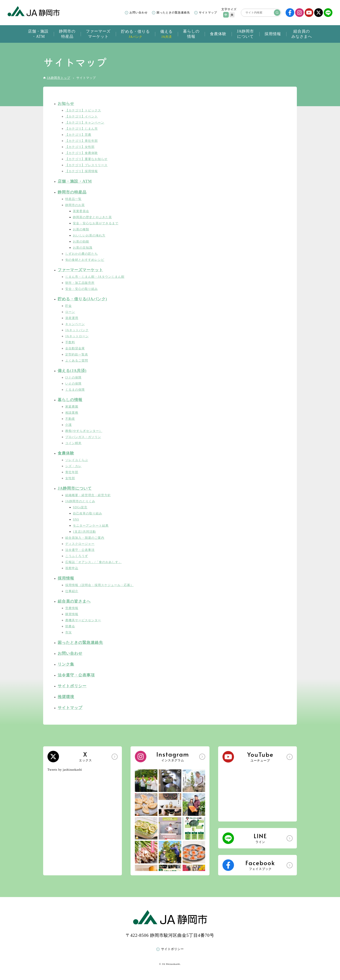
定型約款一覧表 (77, 354)
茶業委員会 (81, 211)
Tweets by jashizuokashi (65, 770)
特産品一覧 (73, 199)
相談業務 (72, 413)
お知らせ (66, 104)
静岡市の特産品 (72, 192)
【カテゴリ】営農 (78, 135)
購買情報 (72, 614)
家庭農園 (72, 407)
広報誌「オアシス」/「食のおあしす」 (93, 562)
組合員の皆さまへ (74, 601)
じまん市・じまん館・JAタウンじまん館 (95, 277)
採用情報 (66, 578)
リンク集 (66, 664)
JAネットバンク (77, 330)
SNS (76, 520)
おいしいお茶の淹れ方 (89, 235)
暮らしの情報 (70, 400)
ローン (70, 312)
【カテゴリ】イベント (82, 117)
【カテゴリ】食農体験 (82, 153)
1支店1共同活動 (84, 532)
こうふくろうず (77, 556)
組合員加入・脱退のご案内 (85, 538)
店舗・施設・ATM (75, 181)
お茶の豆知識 (83, 248)
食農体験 (66, 453)
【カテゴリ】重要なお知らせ (86, 159)
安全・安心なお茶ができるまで (96, 223)
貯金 (69, 306)
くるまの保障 (75, 390)
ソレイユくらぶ (77, 460)
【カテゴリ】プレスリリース (86, 165)
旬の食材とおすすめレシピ (85, 260)
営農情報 (72, 608)
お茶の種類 (81, 229)
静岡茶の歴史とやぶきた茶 (92, 217)
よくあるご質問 (77, 361)
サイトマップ (208, 12)
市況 (69, 632)
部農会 (70, 626)
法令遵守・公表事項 (80, 550)
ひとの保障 (73, 378)
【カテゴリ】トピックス (83, 110)
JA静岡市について (75, 488)
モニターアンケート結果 (91, 526)
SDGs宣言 (80, 507)
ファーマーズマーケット (80, 270)
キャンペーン (75, 324)
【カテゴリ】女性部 (80, 147)
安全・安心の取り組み (82, 289)
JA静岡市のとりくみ (80, 501)
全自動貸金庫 (75, 348)
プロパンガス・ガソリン (83, 437)
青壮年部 (72, 472)
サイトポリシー (72, 686)
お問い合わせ (139, 12)
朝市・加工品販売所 (80, 283)
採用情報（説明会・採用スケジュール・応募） (99, 585)
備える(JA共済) (72, 371)
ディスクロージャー (80, 544)
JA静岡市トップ (59, 78)
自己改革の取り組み (87, 513)
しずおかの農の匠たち (82, 254)
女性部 (70, 478)
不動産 (70, 419)
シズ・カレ (73, 466)
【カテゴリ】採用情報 (82, 171)
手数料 (70, 342)
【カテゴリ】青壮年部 (82, 141)
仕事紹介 (72, 591)
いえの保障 (73, 384)
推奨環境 (66, 697)
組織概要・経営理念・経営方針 (88, 495)
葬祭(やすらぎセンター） (84, 431)
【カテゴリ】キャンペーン (85, 123)
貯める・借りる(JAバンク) (82, 299)
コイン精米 (73, 443)
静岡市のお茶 (75, 205)
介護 (69, 425)
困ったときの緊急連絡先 (173, 12)
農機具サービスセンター (83, 620)
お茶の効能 (81, 242)
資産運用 (72, 318)
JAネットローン (77, 336)
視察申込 (72, 568)
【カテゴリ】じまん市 (82, 129)
